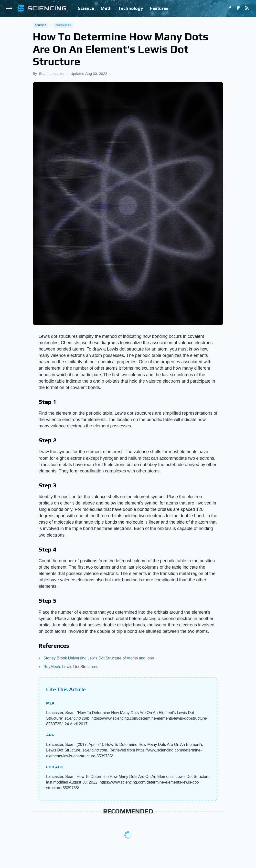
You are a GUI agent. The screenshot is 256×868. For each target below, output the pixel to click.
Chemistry (63, 25)
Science (86, 8)
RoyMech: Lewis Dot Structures (71, 667)
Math (106, 8)
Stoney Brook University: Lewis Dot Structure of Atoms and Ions (99, 658)
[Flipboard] (238, 8)
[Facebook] (230, 8)
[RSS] (247, 8)
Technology (131, 8)
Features (159, 8)
